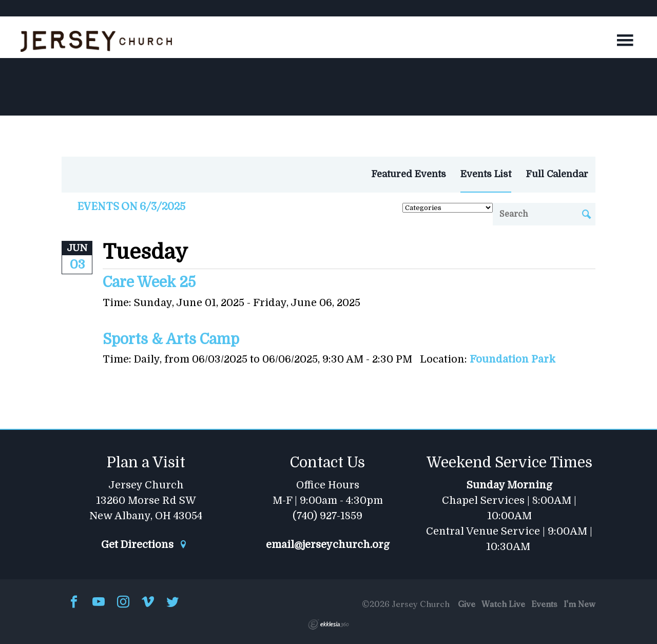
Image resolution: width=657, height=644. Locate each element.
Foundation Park (513, 359)
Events (544, 604)
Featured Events (409, 174)
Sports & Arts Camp (171, 339)
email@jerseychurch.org (328, 545)
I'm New (579, 604)
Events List (486, 174)
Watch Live (503, 604)
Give (467, 604)
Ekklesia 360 (328, 624)
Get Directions (144, 545)
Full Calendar (557, 174)
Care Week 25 (149, 282)
